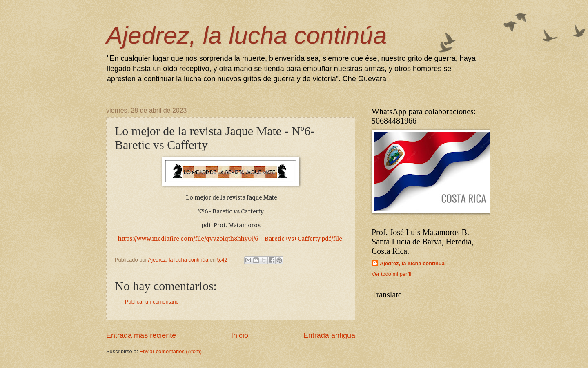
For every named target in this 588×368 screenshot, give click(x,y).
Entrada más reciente (141, 335)
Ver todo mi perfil (391, 274)
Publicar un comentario (152, 302)
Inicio (240, 335)
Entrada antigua (329, 335)
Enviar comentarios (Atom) (171, 351)
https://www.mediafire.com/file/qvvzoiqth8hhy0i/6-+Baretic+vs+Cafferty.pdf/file (230, 239)
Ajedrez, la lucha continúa (246, 35)
